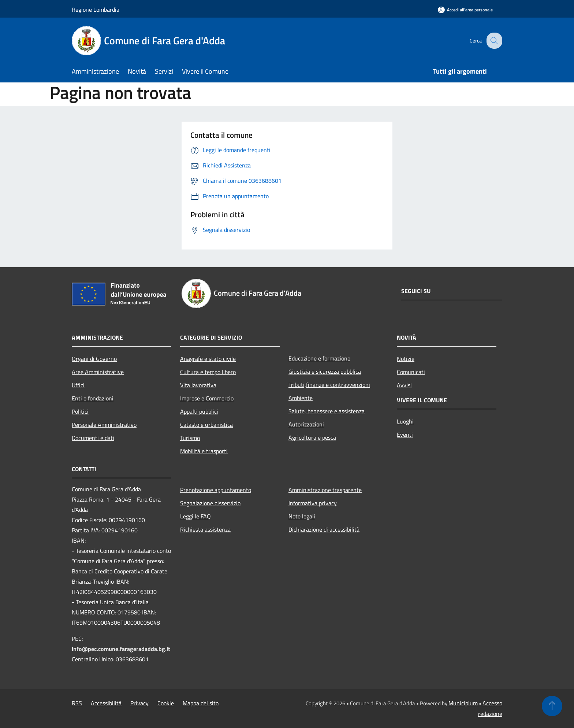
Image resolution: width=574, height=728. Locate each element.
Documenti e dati (93, 438)
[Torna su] (552, 706)
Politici (80, 411)
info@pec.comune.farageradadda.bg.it (121, 649)
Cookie (166, 703)
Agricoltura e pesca (312, 437)
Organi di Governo (94, 359)
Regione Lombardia (96, 10)
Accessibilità (106, 703)
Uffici (78, 385)
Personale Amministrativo (104, 425)
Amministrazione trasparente (325, 490)
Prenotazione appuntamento (216, 490)
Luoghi (405, 421)
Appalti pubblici (199, 411)
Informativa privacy (313, 503)
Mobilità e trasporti (204, 451)
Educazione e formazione (319, 358)
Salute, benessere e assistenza (327, 411)
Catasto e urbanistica (206, 425)
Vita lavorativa (198, 385)
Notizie (406, 359)
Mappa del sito (201, 703)
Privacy (139, 703)
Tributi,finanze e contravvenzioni (329, 385)
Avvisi (404, 385)
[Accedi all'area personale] (465, 10)
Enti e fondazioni (93, 398)
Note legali (302, 516)
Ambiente (301, 398)
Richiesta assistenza (205, 529)
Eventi (405, 435)
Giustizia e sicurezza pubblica (325, 372)
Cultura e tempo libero (208, 372)
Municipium (463, 703)
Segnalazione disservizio (210, 503)
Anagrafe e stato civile (208, 359)
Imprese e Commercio (207, 398)
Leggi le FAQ (195, 516)
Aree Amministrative (98, 372)
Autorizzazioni (306, 424)
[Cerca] (493, 41)
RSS (77, 703)
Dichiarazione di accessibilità (324, 529)
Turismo (190, 438)
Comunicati (411, 372)
